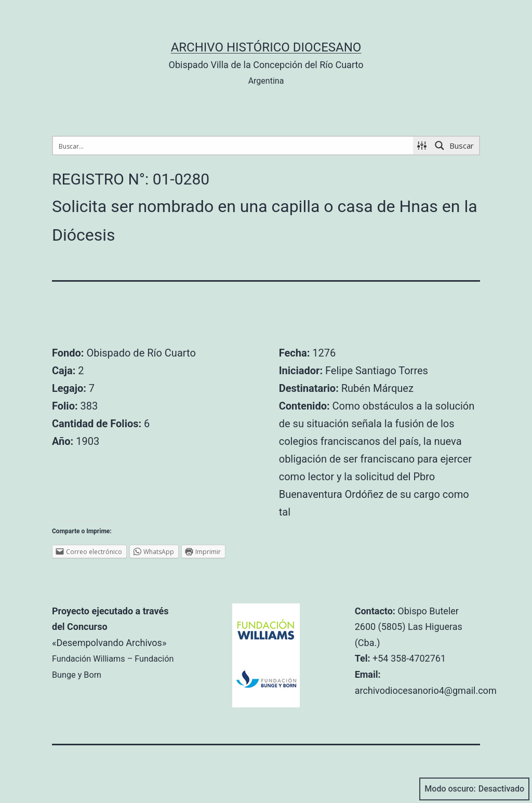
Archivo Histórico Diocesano (266, 47)
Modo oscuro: (474, 789)
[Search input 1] (234, 146)
